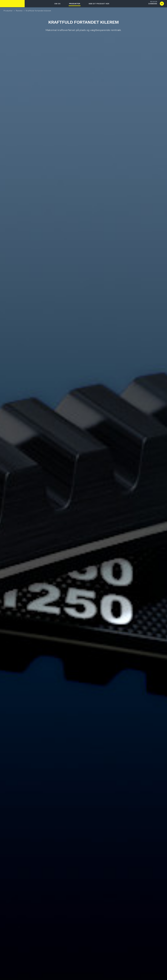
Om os (57, 4)
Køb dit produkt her (99, 4)
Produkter (75, 4)
